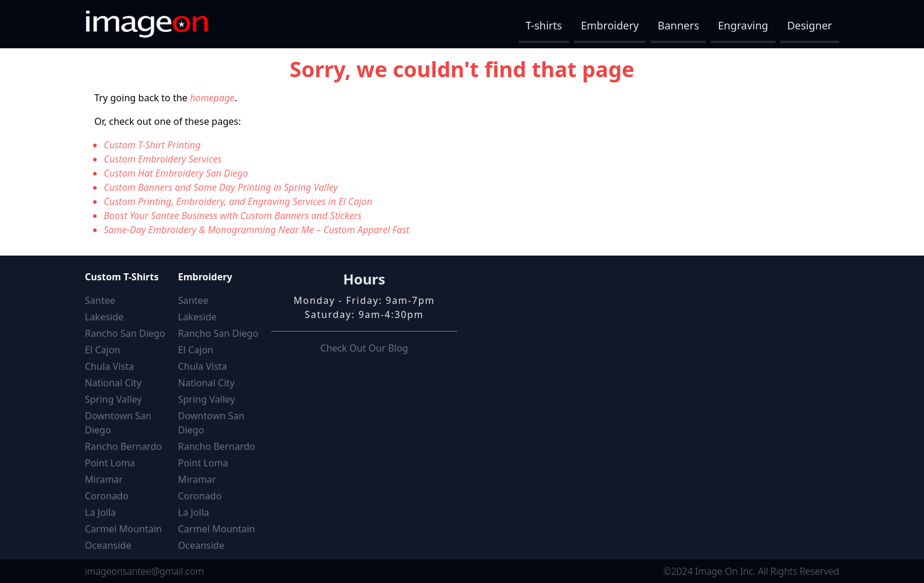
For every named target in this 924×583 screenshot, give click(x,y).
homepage (212, 98)
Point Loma (110, 463)
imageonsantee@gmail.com (144, 571)
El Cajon (103, 350)
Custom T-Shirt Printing (152, 145)
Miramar (104, 479)
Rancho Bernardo (123, 446)
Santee (100, 300)
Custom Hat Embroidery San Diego (176, 173)
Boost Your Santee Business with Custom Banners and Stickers (233, 216)
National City (113, 383)
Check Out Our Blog (364, 348)
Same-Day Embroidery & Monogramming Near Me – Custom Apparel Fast (257, 230)
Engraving (743, 25)
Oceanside (108, 545)
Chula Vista (109, 366)
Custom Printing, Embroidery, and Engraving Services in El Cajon (238, 201)
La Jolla (100, 512)
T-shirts (544, 25)
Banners (678, 25)
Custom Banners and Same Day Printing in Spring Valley (221, 187)
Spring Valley (113, 399)
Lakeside (104, 317)
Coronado (107, 496)
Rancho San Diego (125, 333)
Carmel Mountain (123, 529)
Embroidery (610, 25)
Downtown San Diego (118, 423)
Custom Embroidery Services (163, 159)
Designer (810, 25)
